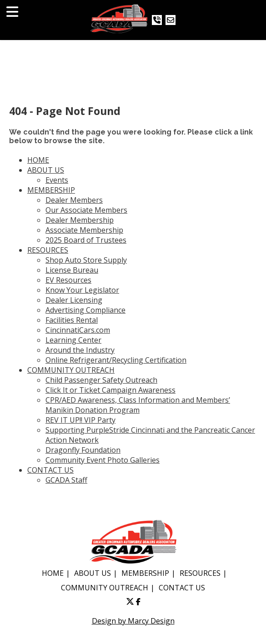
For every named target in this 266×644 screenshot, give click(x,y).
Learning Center (73, 340)
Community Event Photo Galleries (103, 460)
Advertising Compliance (85, 310)
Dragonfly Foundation (83, 450)
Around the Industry (80, 350)
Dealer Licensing (74, 300)
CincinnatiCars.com (78, 330)
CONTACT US (50, 470)
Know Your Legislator (82, 290)
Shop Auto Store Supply (86, 260)
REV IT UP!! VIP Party (80, 420)
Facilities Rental (72, 320)
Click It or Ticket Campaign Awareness (110, 390)
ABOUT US (46, 170)
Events (57, 180)
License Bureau (72, 270)
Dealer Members (74, 200)
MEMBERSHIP (51, 190)
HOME (38, 160)
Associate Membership (84, 230)
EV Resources (68, 280)
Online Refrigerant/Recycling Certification (116, 360)
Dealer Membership (80, 220)
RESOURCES (48, 250)
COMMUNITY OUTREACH (71, 370)
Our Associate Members (86, 210)
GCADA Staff (66, 480)
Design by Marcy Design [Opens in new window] (133, 621)
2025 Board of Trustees (86, 240)
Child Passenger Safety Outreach (101, 380)
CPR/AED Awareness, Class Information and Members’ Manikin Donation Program (138, 405)
